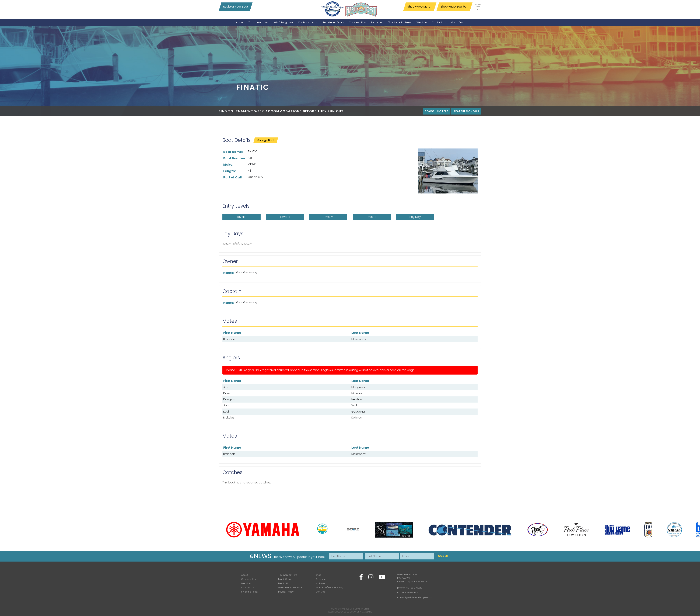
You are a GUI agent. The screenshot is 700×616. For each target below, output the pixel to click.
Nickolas (229, 418)
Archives (320, 583)
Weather (246, 583)
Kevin (227, 412)
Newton (357, 399)
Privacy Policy (286, 592)
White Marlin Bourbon (290, 588)
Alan (226, 387)
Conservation (249, 579)
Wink (354, 405)
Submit (444, 556)
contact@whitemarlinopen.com (415, 597)
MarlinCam (284, 579)
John (227, 405)
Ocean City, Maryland (361, 612)
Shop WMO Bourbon (454, 7)
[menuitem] (240, 23)
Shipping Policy (250, 592)
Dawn (227, 393)
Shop (318, 575)
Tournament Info (288, 575)
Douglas (229, 399)
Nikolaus (357, 393)
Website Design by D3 (339, 612)
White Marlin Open (359, 609)
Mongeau (358, 387)
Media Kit (283, 583)
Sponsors (321, 579)
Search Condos (466, 111)
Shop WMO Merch (420, 7)
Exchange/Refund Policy (329, 588)
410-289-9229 (414, 588)
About (244, 575)
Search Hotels (437, 111)
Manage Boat (266, 140)
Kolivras (357, 418)
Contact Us (247, 588)
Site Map (321, 592)
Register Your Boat (236, 7)
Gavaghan (359, 412)
